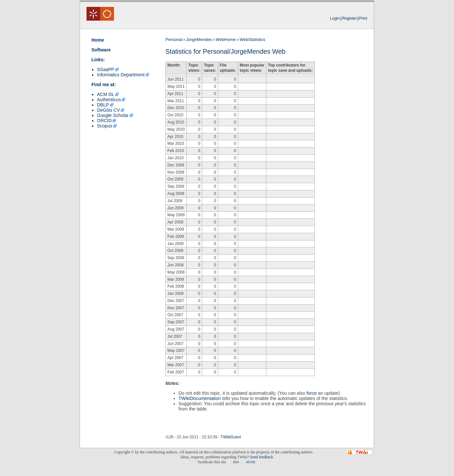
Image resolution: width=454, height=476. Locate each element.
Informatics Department (121, 75)
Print (363, 18)
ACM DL (106, 94)
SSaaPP (106, 69)
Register (349, 18)
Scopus (105, 126)
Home (98, 40)
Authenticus (109, 100)
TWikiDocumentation (200, 398)
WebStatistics (253, 39)
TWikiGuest (231, 437)
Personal (174, 39)
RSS (236, 462)
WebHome (226, 39)
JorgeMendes (199, 39)
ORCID (104, 121)
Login (335, 18)
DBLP (103, 105)
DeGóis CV (108, 110)
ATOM (250, 462)
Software (101, 50)
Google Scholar (113, 115)
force (312, 393)
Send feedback (261, 457)
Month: (174, 65)
